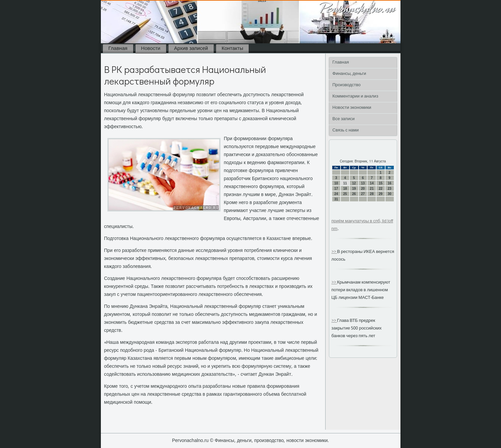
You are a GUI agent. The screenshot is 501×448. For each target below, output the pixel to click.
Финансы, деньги (349, 74)
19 (354, 189)
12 (354, 183)
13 (363, 183)
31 (336, 199)
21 (372, 189)
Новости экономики (352, 108)
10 (336, 183)
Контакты (233, 49)
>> (334, 252)
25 (345, 194)
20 (363, 189)
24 (336, 194)
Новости (151, 49)
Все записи (344, 119)
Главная (118, 49)
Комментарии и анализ (356, 96)
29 (381, 194)
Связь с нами (346, 130)
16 (390, 183)
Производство (347, 85)
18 (345, 189)
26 (354, 194)
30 (390, 194)
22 (381, 189)
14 (372, 183)
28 (372, 194)
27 (363, 194)
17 (336, 189)
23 (390, 189)
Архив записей (191, 49)
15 (381, 183)
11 (345, 183)
